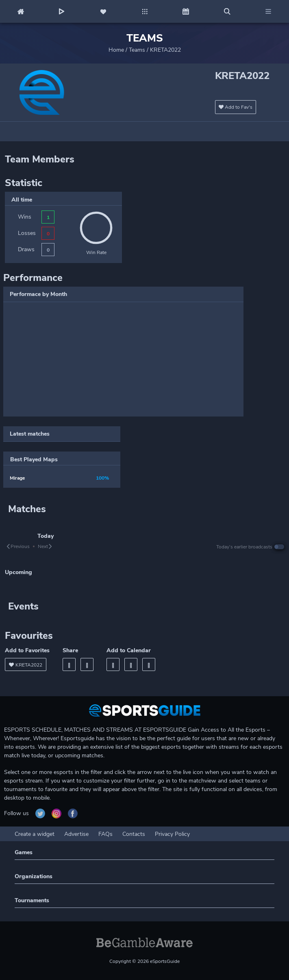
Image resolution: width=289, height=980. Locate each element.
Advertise (76, 834)
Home (116, 50)
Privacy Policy (172, 834)
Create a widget (35, 834)
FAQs (105, 834)
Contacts (134, 834)
